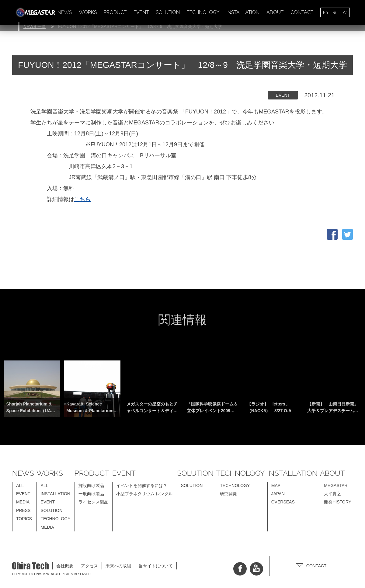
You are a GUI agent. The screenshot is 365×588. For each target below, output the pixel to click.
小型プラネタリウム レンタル (144, 494)
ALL (20, 485)
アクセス (89, 566)
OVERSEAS (283, 502)
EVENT (141, 12)
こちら (82, 199)
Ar (345, 12)
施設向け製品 (91, 485)
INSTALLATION (243, 12)
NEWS (65, 12)
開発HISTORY (338, 502)
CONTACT (302, 12)
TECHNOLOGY (203, 12)
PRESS (23, 510)
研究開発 (228, 494)
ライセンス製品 (93, 502)
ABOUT (275, 12)
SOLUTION (168, 12)
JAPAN (278, 494)
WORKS (88, 12)
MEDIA (23, 502)
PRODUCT (115, 12)
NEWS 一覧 (35, 26)
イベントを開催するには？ (142, 485)
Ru (335, 12)
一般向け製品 (91, 494)
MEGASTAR (336, 485)
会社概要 (65, 566)
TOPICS (24, 519)
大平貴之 (332, 494)
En (325, 12)
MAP (276, 485)
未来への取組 (118, 566)
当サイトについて (156, 566)
